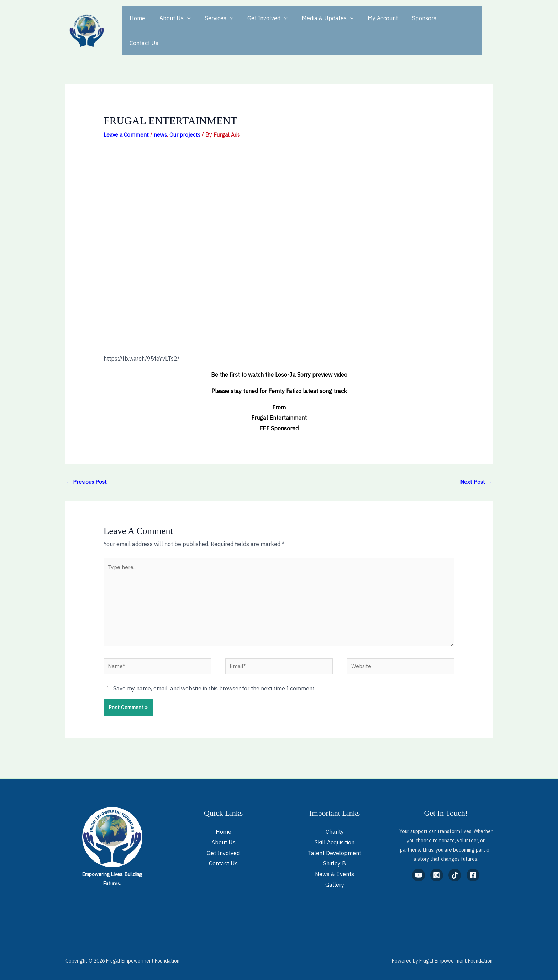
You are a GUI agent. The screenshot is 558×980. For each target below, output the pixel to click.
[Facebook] (473, 869)
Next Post (475, 469)
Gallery (335, 879)
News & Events (335, 868)
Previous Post (87, 469)
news (162, 122)
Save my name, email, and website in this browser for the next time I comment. (214, 682)
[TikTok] (455, 869)
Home (136, 24)
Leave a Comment (127, 122)
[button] (183, 24)
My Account (367, 24)
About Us (171, 24)
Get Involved (257, 24)
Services (212, 24)
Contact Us (444, 24)
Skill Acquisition (335, 836)
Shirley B (335, 858)
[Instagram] (437, 869)
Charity (335, 826)
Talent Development (335, 847)
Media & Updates (315, 24)
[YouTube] (418, 869)
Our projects (187, 122)
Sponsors (406, 24)
